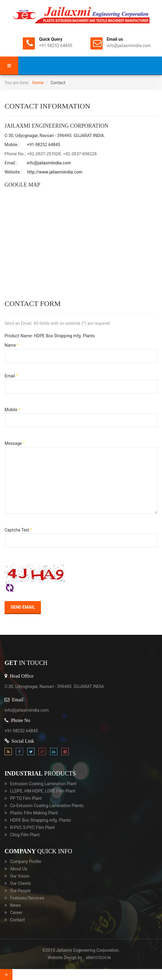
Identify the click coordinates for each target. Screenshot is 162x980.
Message (15, 443)
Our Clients (20, 883)
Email (11, 376)
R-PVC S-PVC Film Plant (32, 827)
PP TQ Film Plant (26, 798)
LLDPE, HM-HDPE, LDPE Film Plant (43, 791)
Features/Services (27, 898)
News (15, 905)
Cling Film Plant (25, 835)
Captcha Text (18, 530)
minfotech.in (98, 958)
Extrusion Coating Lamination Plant (43, 784)
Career (16, 913)
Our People (20, 891)
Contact (17, 920)
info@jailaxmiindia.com (49, 163)
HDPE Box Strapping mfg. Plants (40, 820)
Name (12, 345)
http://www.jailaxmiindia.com (55, 172)
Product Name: (19, 336)
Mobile (12, 410)
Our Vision (20, 876)
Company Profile (26, 861)
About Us (19, 869)
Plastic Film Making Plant (34, 813)
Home (38, 83)
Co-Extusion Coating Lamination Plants (47, 806)
